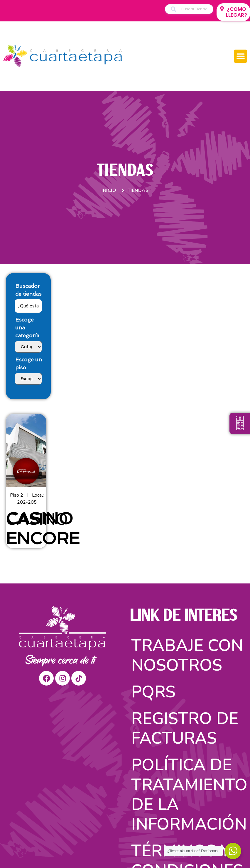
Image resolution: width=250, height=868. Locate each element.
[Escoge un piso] (28, 379)
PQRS (153, 692)
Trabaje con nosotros (187, 655)
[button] (240, 56)
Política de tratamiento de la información (188, 795)
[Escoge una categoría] (28, 347)
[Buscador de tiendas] (28, 306)
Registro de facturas (185, 728)
